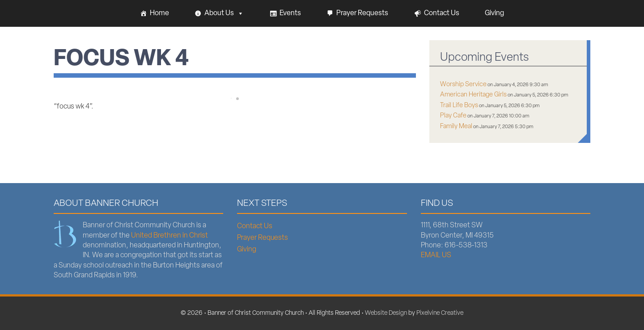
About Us (224, 13)
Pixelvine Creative (440, 313)
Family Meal (456, 127)
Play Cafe (453, 116)
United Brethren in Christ (169, 236)
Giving (494, 13)
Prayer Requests (362, 13)
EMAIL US (436, 255)
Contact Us (442, 13)
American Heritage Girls (473, 95)
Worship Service (463, 85)
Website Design (386, 313)
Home (159, 13)
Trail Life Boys (459, 106)
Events (290, 13)
